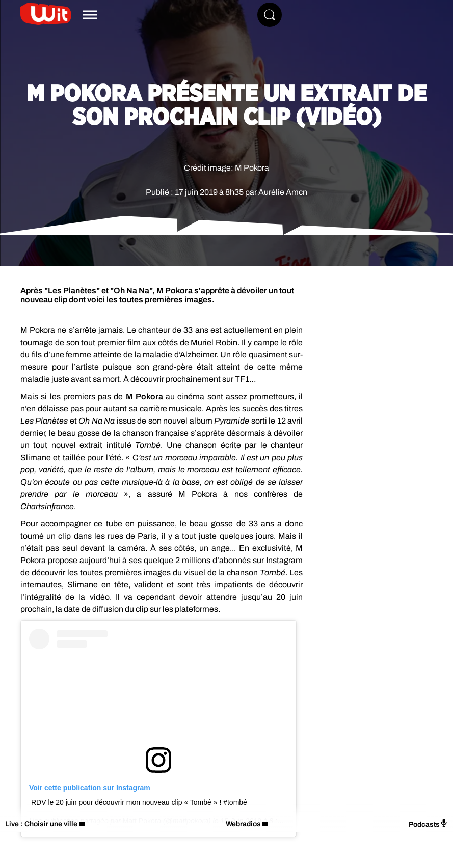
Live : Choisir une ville (41, 824)
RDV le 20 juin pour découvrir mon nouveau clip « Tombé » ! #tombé (139, 802)
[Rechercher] (270, 15)
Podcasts (428, 823)
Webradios (243, 824)
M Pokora (144, 396)
